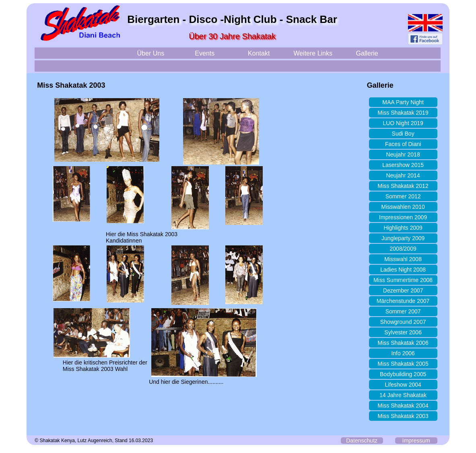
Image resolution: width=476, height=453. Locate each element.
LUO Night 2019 (403, 123)
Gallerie (367, 53)
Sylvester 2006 (403, 332)
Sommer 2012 (403, 196)
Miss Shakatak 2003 (403, 416)
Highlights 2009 (403, 228)
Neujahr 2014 (403, 175)
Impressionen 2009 (403, 217)
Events (205, 53)
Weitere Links (313, 53)
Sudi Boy (403, 134)
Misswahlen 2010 (403, 207)
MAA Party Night (403, 102)
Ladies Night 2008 (403, 270)
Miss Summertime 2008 (403, 280)
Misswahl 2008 (403, 259)
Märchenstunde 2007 (403, 301)
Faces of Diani (403, 144)
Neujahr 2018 (403, 154)
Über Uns (151, 53)
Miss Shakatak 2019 (403, 113)
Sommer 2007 (403, 311)
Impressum (416, 441)
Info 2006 (403, 353)
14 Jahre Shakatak (403, 395)
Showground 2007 (403, 322)
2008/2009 (403, 249)
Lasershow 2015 (403, 165)
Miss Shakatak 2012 (403, 186)
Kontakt (259, 53)
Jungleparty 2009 (403, 238)
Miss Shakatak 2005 (403, 364)
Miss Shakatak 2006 (403, 343)
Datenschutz (362, 441)
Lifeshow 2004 (403, 385)
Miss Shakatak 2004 (403, 406)
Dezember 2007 (403, 290)
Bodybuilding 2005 (403, 374)
